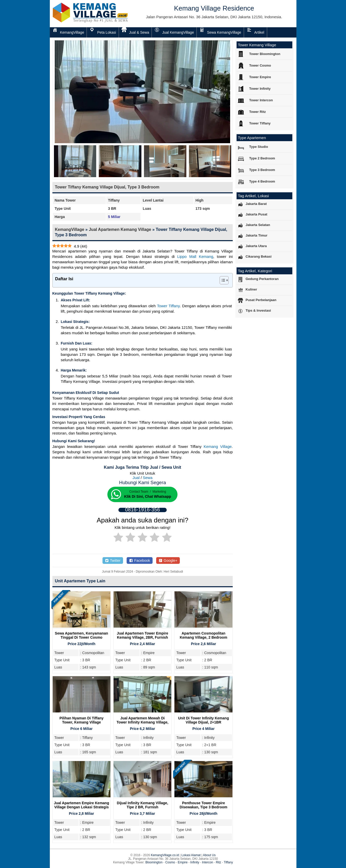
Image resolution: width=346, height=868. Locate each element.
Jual (136, 478)
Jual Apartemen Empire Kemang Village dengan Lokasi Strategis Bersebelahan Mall (82, 807)
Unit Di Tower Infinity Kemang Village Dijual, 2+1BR (203, 720)
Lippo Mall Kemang (195, 256)
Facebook (140, 560)
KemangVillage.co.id (165, 855)
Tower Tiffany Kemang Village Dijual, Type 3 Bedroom (107, 187)
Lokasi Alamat (191, 855)
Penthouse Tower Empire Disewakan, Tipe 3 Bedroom (203, 805)
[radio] (118, 538)
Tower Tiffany (168, 306)
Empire (183, 862)
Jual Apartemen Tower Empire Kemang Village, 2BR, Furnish (143, 635)
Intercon (207, 862)
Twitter (113, 560)
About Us (209, 855)
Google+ (168, 560)
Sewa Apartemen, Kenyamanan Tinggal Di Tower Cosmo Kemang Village (82, 637)
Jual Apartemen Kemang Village (120, 229)
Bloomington (154, 862)
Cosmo (170, 862)
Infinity (195, 862)
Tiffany (228, 862)
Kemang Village (218, 446)
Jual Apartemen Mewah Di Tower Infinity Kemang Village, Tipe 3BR (143, 722)
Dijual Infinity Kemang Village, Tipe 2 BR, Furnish (143, 805)
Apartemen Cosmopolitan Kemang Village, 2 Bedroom (204, 635)
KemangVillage (70, 229)
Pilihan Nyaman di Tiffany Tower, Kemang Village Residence (81, 722)
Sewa (148, 478)
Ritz (218, 862)
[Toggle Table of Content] (222, 280)
